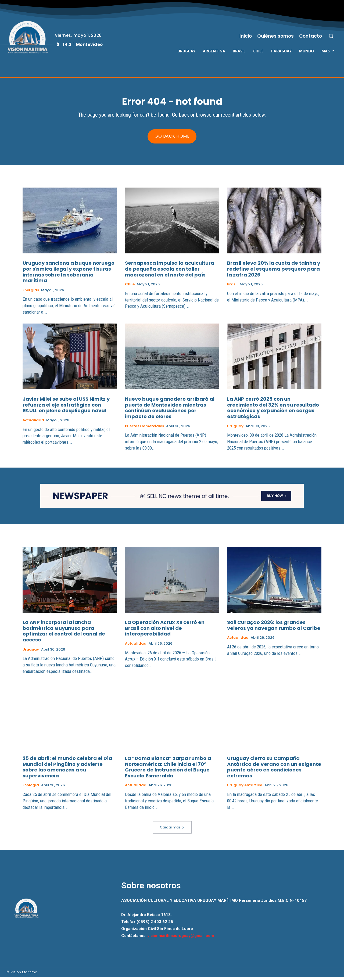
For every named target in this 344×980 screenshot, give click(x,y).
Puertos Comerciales (144, 429)
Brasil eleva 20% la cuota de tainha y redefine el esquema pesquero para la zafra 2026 (274, 272)
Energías (31, 293)
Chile (130, 287)
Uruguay (235, 429)
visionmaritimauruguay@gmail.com (181, 938)
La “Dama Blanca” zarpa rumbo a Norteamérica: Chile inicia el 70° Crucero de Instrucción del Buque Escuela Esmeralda (168, 770)
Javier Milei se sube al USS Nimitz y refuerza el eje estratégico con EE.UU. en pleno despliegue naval (66, 407)
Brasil (232, 287)
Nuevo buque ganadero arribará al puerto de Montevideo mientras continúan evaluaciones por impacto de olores (170, 410)
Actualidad (33, 423)
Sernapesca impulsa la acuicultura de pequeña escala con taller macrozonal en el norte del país (170, 272)
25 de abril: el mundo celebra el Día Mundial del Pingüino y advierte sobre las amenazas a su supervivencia (67, 770)
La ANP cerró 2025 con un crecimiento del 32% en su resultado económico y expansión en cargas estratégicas (273, 410)
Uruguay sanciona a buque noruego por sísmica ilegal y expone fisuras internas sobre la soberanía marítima (69, 275)
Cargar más (172, 830)
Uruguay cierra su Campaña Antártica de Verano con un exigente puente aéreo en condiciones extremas (274, 770)
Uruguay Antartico (245, 788)
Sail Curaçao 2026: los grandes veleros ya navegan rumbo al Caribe (274, 628)
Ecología (31, 788)
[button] (331, 36)
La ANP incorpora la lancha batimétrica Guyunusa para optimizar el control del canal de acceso (64, 634)
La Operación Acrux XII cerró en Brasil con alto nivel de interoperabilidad (165, 631)
